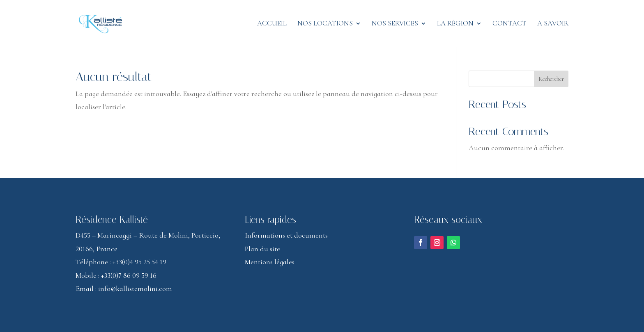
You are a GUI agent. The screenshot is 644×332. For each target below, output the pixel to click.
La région (455, 24)
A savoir (553, 24)
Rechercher (551, 79)
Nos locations (325, 24)
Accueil (272, 24)
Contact (509, 24)
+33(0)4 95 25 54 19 (139, 262)
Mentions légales (270, 262)
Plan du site (262, 249)
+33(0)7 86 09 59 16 (129, 275)
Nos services (395, 24)
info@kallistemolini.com (135, 288)
